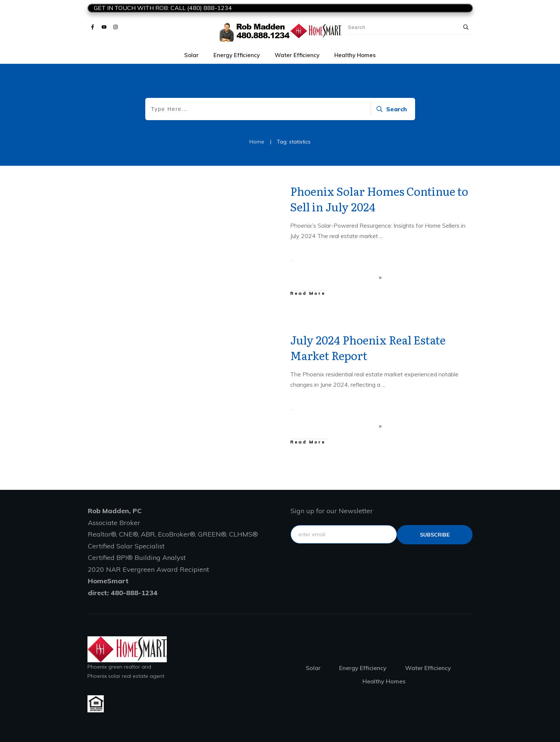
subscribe (435, 535)
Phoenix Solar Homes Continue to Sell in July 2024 (379, 199)
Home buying (221, 337)
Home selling (253, 337)
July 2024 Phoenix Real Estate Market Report (368, 347)
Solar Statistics (251, 189)
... (381, 236)
